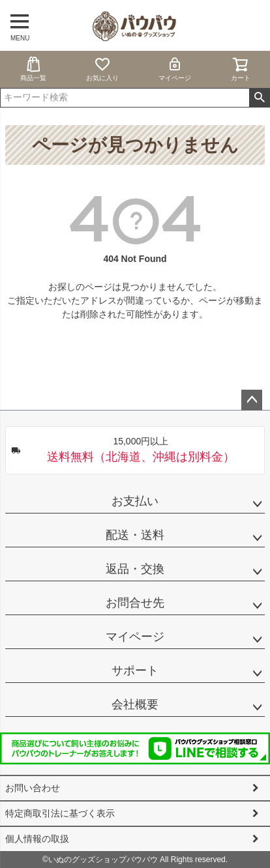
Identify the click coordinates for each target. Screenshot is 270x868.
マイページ (175, 69)
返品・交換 (135, 569)
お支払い (135, 501)
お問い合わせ (33, 788)
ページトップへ (252, 400)
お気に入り (102, 69)
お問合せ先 (135, 603)
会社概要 (135, 704)
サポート (135, 671)
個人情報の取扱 (37, 839)
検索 (259, 98)
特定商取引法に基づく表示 (60, 813)
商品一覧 (33, 69)
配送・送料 (135, 535)
